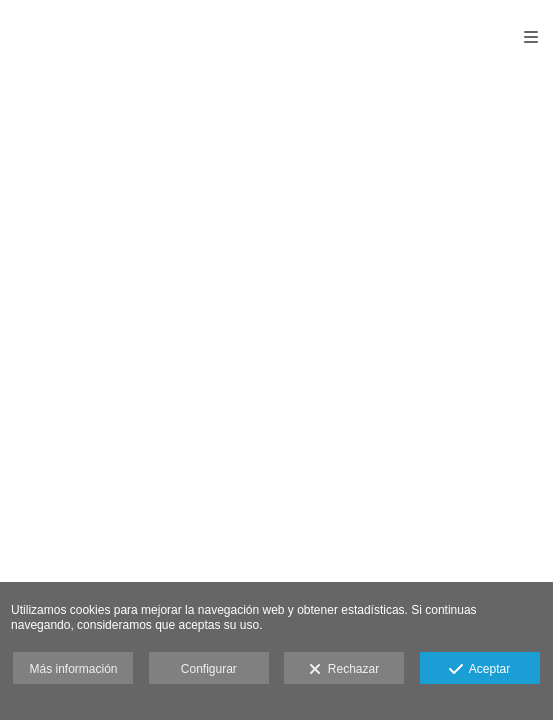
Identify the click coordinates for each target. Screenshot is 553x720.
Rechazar (344, 670)
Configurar (209, 669)
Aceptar (479, 670)
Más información (73, 669)
